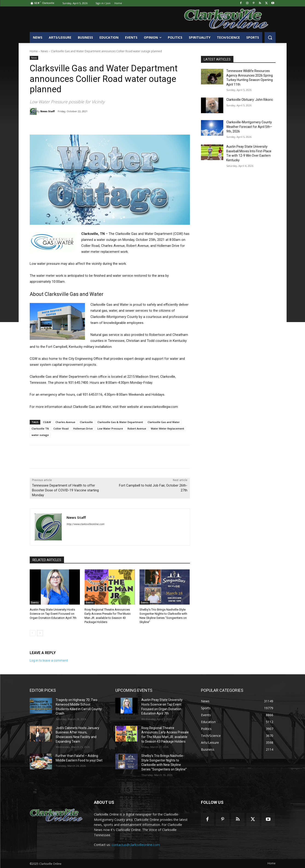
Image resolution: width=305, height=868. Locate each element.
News (44, 51)
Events (35, 603)
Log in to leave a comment (49, 660)
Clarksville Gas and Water (164, 422)
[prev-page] (33, 633)
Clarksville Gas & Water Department (120, 422)
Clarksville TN (40, 428)
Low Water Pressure (110, 428)
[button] (270, 37)
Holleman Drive (83, 428)
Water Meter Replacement (167, 428)
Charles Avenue (65, 422)
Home (34, 51)
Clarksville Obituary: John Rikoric (250, 100)
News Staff (48, 111)
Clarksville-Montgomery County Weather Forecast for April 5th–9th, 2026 (249, 127)
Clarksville (86, 422)
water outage (40, 435)
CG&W (47, 422)
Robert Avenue (137, 428)
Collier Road (61, 428)
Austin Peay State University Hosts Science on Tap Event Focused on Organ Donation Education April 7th (53, 614)
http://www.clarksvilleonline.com (85, 524)
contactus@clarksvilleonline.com (136, 845)
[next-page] (40, 633)
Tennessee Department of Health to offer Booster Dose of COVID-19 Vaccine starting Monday (65, 490)
